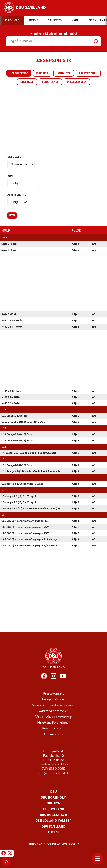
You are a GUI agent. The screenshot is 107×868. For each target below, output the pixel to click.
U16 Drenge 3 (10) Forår (15, 416)
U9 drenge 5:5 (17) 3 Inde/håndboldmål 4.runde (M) (31, 509)
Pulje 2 (75, 327)
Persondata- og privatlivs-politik (53, 844)
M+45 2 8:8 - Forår (12, 391)
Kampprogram (88, 73)
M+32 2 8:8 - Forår (12, 321)
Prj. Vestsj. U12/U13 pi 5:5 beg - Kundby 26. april (29, 453)
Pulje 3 (75, 244)
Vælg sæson (15, 157)
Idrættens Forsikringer (53, 723)
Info (94, 244)
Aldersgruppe (17, 195)
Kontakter (64, 73)
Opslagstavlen (77, 82)
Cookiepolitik (53, 734)
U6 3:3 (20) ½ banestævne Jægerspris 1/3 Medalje (29, 539)
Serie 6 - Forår (9, 314)
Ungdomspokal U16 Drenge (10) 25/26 (23, 422)
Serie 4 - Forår (9, 250)
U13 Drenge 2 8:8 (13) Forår (17, 434)
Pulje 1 (75, 250)
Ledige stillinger (54, 699)
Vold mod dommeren (53, 711)
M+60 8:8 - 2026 (11, 397)
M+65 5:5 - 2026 (11, 403)
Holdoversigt (19, 73)
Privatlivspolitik (54, 728)
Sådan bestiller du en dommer (53, 705)
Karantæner (50, 82)
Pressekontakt (53, 694)
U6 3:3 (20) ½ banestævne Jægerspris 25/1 (25, 527)
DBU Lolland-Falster (53, 821)
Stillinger (27, 82)
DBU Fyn (53, 803)
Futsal (54, 832)
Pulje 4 (75, 441)
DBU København (53, 815)
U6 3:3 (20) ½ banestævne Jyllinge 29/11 (25, 521)
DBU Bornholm (53, 798)
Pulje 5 (75, 465)
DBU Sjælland (53, 827)
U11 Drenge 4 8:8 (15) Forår (17, 465)
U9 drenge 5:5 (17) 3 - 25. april (19, 496)
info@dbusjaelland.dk (54, 773)
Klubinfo (42, 73)
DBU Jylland (54, 809)
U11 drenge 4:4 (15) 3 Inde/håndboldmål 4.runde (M (31, 471)
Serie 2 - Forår (9, 244)
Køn (10, 176)
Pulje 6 (75, 496)
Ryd (12, 216)
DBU (53, 792)
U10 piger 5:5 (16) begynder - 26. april (23, 484)
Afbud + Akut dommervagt (53, 717)
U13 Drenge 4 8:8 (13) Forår (17, 441)
